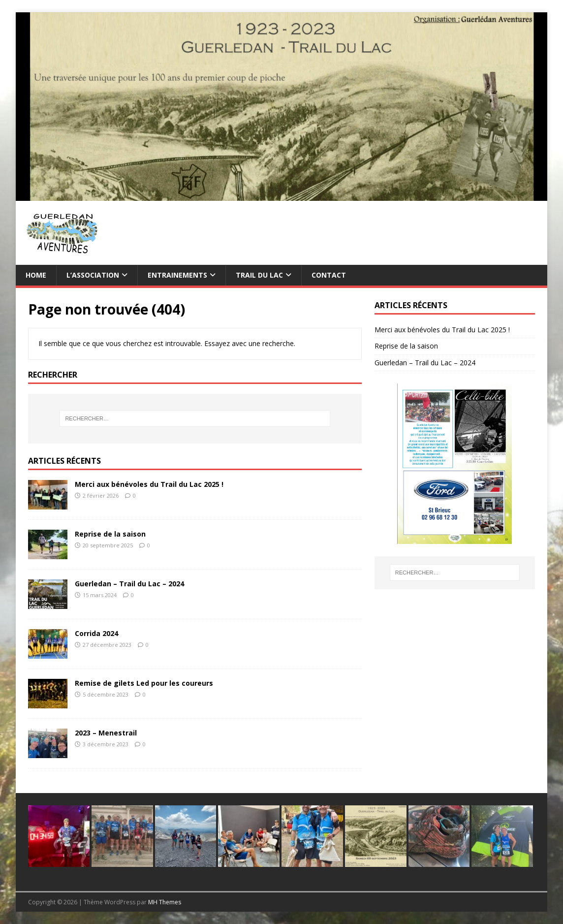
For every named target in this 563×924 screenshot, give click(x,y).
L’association (93, 275)
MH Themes (165, 902)
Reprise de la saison (110, 534)
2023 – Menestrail (106, 733)
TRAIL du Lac (259, 275)
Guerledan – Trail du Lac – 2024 (129, 584)
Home (36, 275)
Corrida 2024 (96, 633)
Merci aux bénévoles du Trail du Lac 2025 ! (149, 484)
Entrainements (177, 275)
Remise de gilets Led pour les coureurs (144, 683)
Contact (329, 275)
